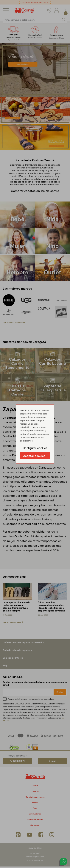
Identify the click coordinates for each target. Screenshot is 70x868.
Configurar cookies (35, 448)
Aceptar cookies (34, 456)
